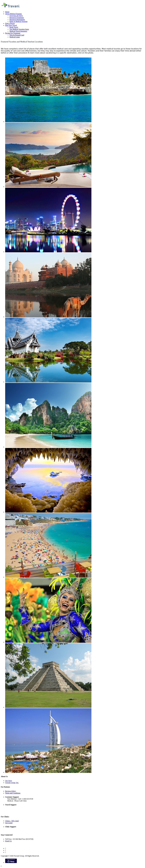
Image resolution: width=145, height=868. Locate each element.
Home (7, 12)
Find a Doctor (10, 23)
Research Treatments (17, 18)
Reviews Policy (11, 791)
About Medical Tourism (13, 14)
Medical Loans (15, 37)
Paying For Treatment (13, 33)
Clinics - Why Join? (12, 821)
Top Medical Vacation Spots (19, 29)
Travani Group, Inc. (12, 783)
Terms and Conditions (13, 793)
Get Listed (9, 823)
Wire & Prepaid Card (17, 35)
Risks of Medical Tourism (18, 21)
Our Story (9, 781)
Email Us (8, 841)
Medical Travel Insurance (18, 31)
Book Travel (14, 27)
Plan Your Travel (11, 25)
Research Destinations (17, 20)
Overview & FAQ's (16, 16)
